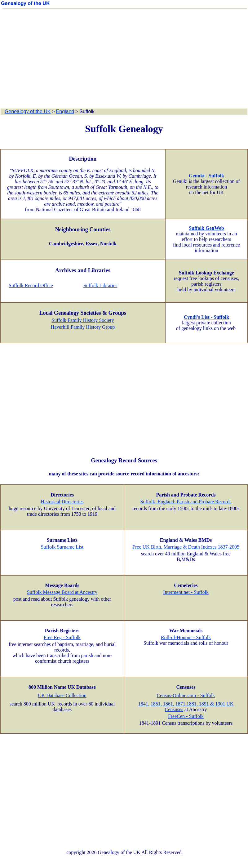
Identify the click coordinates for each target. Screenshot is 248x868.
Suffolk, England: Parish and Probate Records (186, 502)
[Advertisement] (124, 59)
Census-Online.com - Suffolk (186, 695)
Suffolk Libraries (100, 285)
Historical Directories (62, 502)
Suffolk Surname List (62, 547)
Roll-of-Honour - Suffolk (186, 637)
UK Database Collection (62, 695)
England (65, 111)
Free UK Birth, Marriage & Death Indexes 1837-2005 (186, 547)
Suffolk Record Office (31, 285)
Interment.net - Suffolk (186, 592)
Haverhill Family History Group (83, 327)
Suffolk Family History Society (83, 320)
